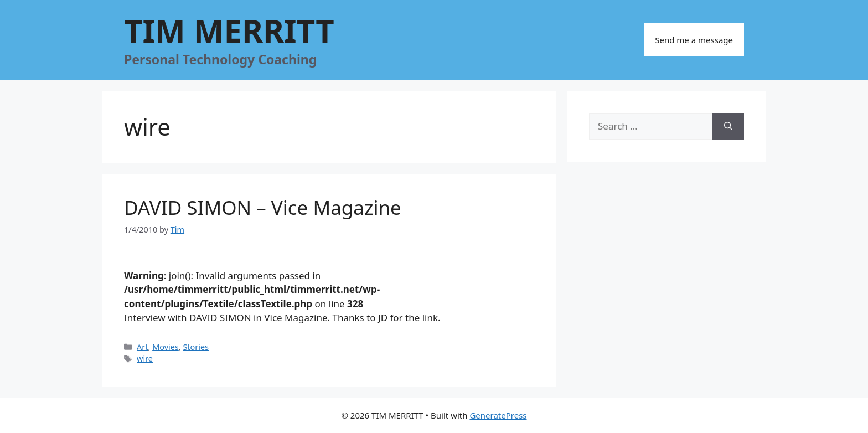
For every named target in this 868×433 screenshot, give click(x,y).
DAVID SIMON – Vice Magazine (263, 207)
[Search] (728, 126)
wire (145, 359)
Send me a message (694, 40)
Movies (166, 347)
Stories (196, 347)
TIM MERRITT (229, 30)
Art (142, 347)
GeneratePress (498, 415)
